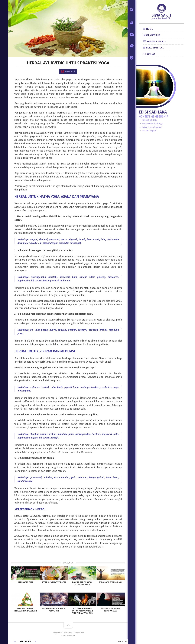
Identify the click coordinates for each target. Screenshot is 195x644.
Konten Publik (155, 41)
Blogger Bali (57, 633)
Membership (153, 35)
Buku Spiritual (155, 48)
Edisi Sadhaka (153, 112)
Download (68, 71)
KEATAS (122, 641)
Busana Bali (79, 633)
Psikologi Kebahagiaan (111, 582)
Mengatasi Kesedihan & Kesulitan (54, 610)
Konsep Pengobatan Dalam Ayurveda (82, 584)
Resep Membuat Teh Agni (54, 582)
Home (149, 29)
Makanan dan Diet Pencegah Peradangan (25, 610)
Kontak (151, 54)
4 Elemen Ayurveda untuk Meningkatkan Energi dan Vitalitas (82, 611)
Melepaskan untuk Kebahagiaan (111, 610)
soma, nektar (100, 256)
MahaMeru (68, 633)
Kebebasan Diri (25, 582)
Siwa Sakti (161, 15)
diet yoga (66, 80)
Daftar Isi (26, 641)
